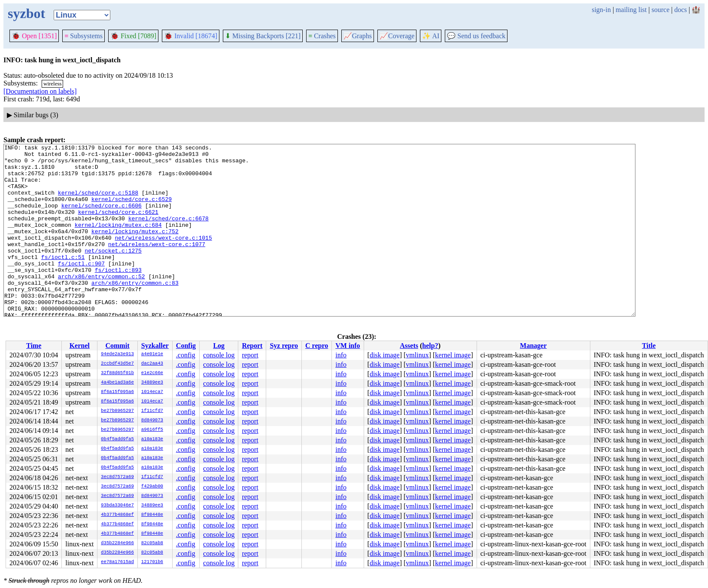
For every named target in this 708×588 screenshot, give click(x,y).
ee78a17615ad (117, 562)
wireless (53, 84)
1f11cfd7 (152, 411)
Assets (409, 346)
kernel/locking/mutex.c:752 (135, 249)
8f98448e (152, 515)
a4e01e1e (152, 354)
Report (252, 346)
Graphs (358, 36)
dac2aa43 (152, 364)
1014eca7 (152, 392)
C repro (317, 346)
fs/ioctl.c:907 (81, 288)
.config (186, 355)
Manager (533, 346)
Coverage (397, 36)
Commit (117, 346)
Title (649, 346)
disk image (385, 355)
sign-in (601, 10)
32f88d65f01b (117, 373)
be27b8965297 (117, 411)
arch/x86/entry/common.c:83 (135, 311)
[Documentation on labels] (40, 91)
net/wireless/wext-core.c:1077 (157, 265)
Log (219, 346)
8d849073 (152, 420)
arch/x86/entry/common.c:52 (102, 303)
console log (219, 355)
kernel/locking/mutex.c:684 (118, 241)
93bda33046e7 (117, 506)
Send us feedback (476, 36)
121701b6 (152, 562)
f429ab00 (152, 487)
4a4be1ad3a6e (117, 383)
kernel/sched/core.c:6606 (102, 218)
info (341, 355)
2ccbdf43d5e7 (117, 364)
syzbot (26, 13)
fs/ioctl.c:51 (63, 280)
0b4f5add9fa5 (117, 439)
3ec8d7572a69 (117, 477)
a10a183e (152, 439)
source (661, 10)
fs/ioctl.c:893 (118, 296)
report (250, 355)
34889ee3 (152, 383)
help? (430, 346)
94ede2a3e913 (117, 354)
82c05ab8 (152, 543)
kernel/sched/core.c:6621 (118, 226)
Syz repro (284, 346)
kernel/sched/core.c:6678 (169, 234)
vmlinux (417, 355)
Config (186, 346)
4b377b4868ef (117, 515)
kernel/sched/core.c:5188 (98, 203)
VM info (348, 346)
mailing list (631, 10)
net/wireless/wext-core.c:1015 (163, 257)
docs (680, 10)
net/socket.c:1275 (113, 272)
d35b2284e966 (117, 543)
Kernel (80, 346)
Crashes (322, 36)
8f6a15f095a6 (117, 392)
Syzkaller (155, 346)
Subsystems (84, 36)
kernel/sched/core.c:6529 (132, 210)
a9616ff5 (152, 430)
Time (34, 346)
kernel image (453, 355)
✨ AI (431, 36)
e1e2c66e (152, 373)
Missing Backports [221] (263, 36)
